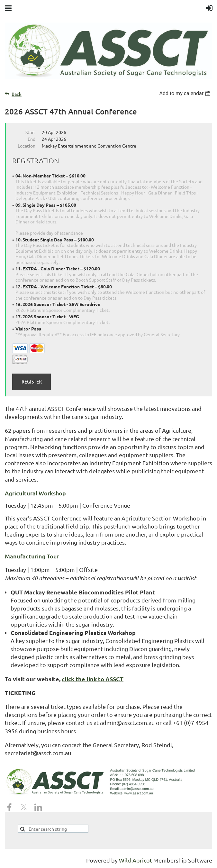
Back (17, 94)
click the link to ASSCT (93, 679)
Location (27, 146)
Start (30, 132)
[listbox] (186, 93)
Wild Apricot (136, 860)
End (32, 139)
